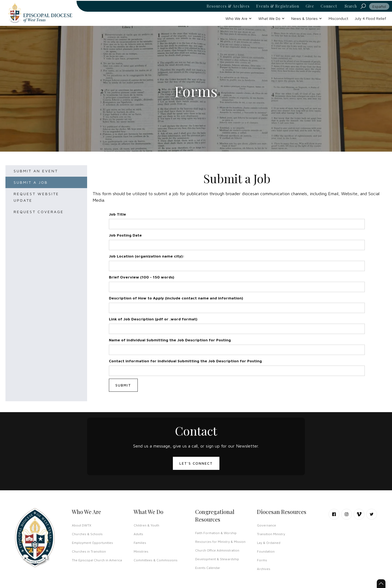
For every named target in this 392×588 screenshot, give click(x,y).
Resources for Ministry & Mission (220, 542)
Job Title (117, 214)
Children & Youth (146, 525)
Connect (329, 6)
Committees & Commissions (156, 560)
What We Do (148, 512)
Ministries (141, 551)
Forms (262, 560)
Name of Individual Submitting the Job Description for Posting (170, 340)
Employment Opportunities (92, 543)
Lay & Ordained (269, 543)
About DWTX (82, 525)
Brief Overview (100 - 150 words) (142, 277)
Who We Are (86, 512)
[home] (40, 13)
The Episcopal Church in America (97, 560)
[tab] (46, 171)
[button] (239, 18)
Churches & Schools (87, 534)
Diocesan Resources (282, 512)
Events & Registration (278, 6)
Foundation (266, 551)
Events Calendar (208, 568)
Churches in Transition (89, 551)
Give (310, 6)
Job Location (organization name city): (147, 256)
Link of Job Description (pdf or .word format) (153, 319)
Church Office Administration (217, 550)
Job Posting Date (125, 235)
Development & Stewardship (217, 559)
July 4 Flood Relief (370, 18)
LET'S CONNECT (196, 463)
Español (379, 6)
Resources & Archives (228, 6)
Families (140, 543)
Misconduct (338, 18)
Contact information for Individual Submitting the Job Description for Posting (185, 361)
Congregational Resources (215, 515)
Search (351, 6)
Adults (138, 534)
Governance (267, 525)
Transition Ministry (271, 534)
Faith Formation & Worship (216, 533)
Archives (264, 569)
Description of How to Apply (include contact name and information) (176, 298)
